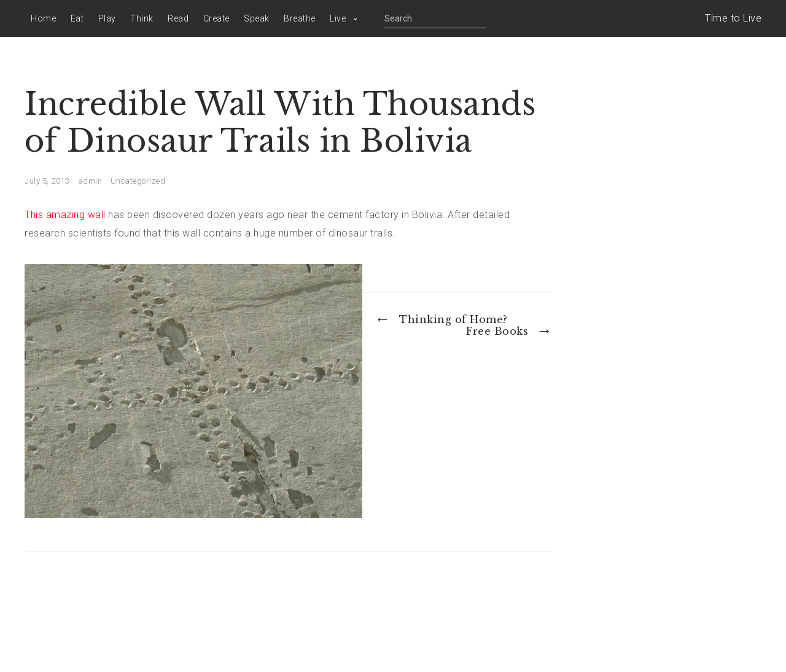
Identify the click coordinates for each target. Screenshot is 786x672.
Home (43, 18)
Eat (77, 18)
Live (338, 18)
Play (107, 18)
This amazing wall (65, 215)
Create (216, 18)
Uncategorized (138, 181)
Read (178, 18)
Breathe (300, 18)
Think (142, 18)
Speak (257, 18)
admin (90, 181)
